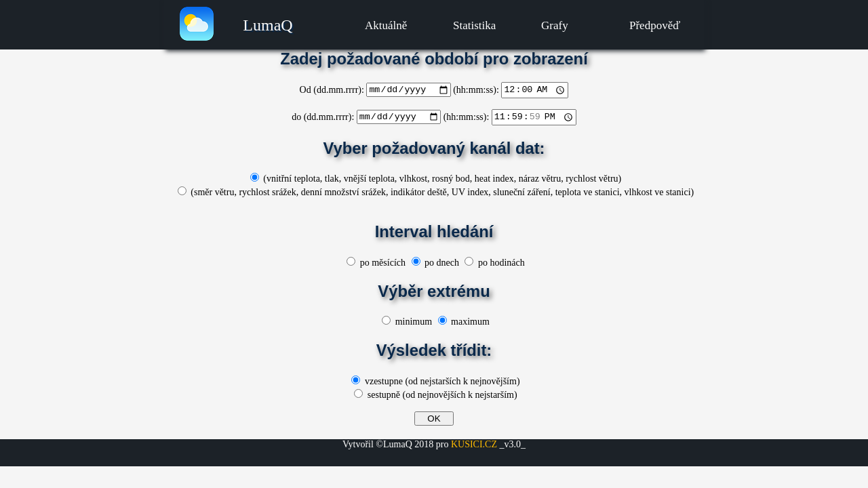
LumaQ (268, 25)
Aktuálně (386, 25)
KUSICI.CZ (474, 444)
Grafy (555, 25)
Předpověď (655, 25)
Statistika (474, 25)
